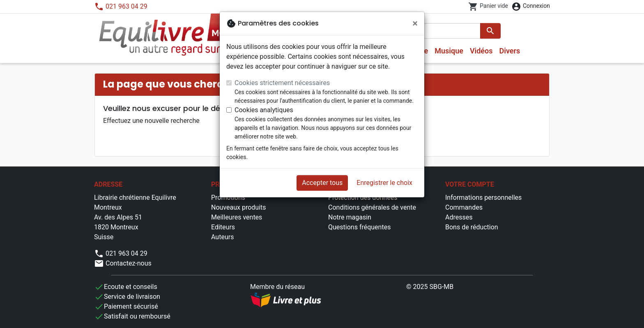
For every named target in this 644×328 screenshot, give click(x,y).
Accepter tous (322, 183)
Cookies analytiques (264, 110)
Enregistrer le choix (384, 183)
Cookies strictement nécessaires (282, 83)
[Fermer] (415, 23)
